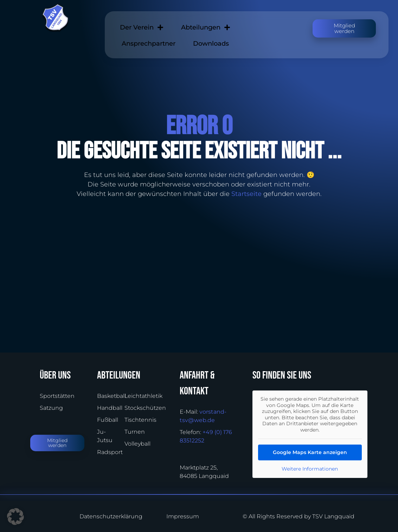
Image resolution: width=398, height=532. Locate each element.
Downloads (211, 44)
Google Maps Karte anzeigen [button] (310, 452)
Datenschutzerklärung (105, 516)
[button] (15, 517)
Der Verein (142, 27)
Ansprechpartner (149, 44)
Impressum (183, 516)
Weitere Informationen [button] (310, 469)
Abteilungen (206, 27)
